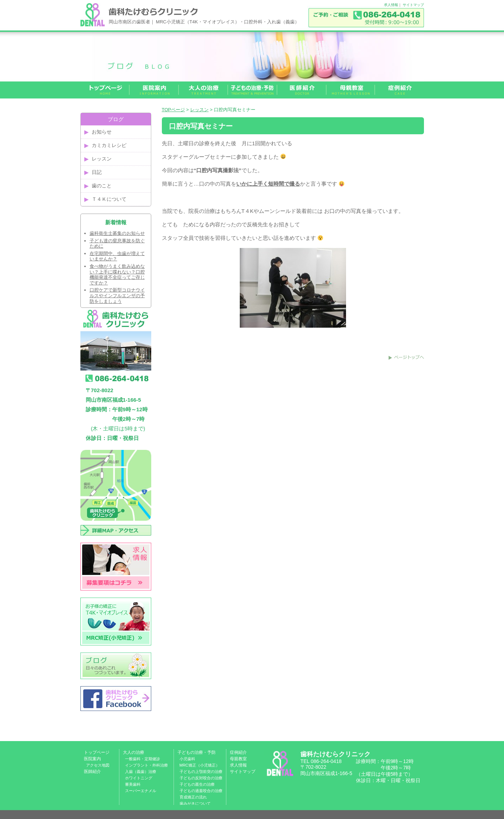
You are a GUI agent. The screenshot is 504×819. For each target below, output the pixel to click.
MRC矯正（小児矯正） (200, 765)
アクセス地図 (98, 765)
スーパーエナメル (141, 791)
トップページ (97, 752)
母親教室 (238, 759)
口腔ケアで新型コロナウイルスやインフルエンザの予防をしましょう (117, 295)
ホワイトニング (139, 778)
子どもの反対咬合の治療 (201, 778)
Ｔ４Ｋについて (109, 199)
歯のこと (102, 186)
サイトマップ (413, 5)
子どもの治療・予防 (197, 752)
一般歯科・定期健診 (143, 759)
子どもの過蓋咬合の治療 (201, 791)
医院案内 (92, 759)
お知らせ (102, 132)
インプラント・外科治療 (146, 765)
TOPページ (174, 110)
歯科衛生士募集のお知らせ (117, 233)
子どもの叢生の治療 (197, 784)
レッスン (199, 110)
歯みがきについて (195, 803)
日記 (97, 172)
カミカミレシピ (109, 145)
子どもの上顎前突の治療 (201, 772)
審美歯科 (133, 784)
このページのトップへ (406, 357)
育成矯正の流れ (193, 797)
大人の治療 (134, 752)
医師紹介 (92, 772)
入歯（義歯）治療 (141, 772)
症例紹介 (238, 752)
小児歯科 (187, 759)
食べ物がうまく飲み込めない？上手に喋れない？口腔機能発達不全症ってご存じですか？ (117, 275)
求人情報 (391, 5)
